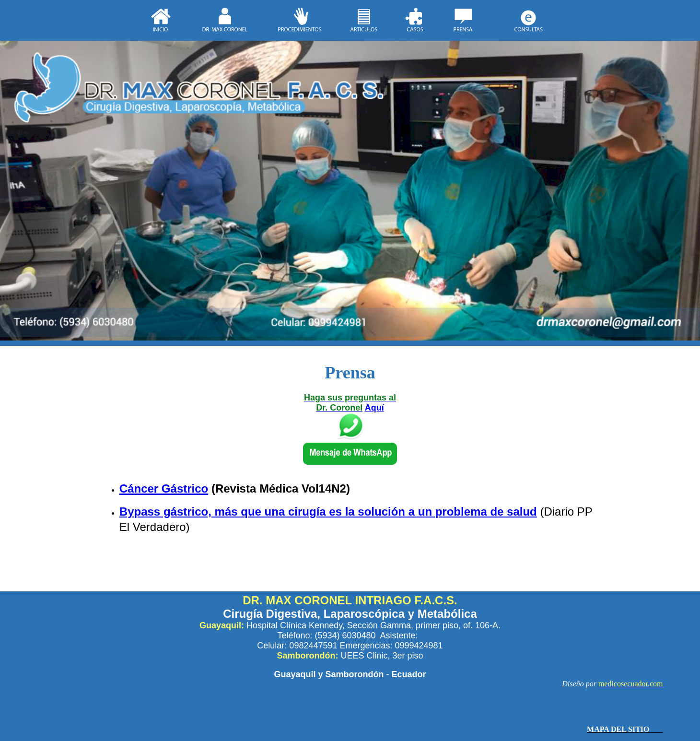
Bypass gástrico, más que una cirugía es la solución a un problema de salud (328, 512)
